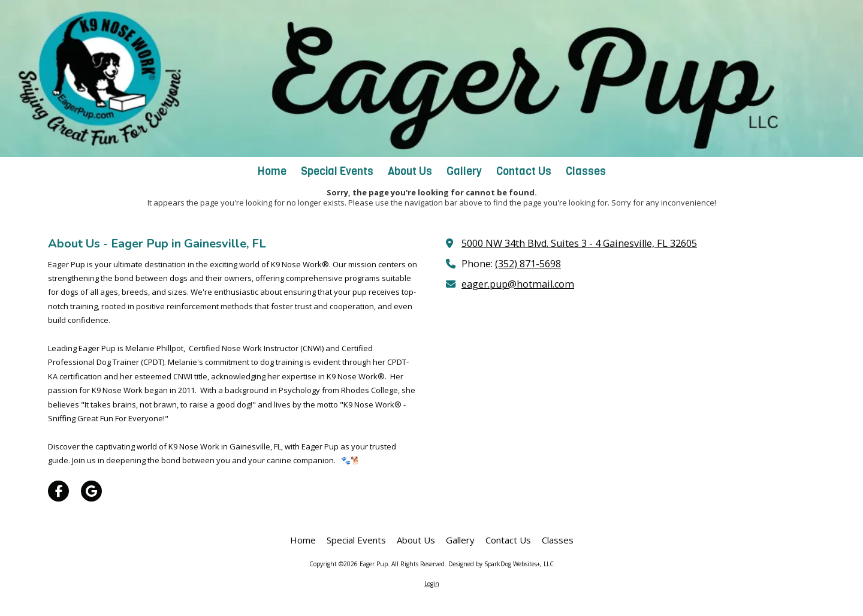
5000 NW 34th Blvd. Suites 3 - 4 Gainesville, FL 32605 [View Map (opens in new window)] (579, 243)
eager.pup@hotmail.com (518, 284)
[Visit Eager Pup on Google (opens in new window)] (91, 491)
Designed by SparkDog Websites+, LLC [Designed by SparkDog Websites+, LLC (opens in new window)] (501, 564)
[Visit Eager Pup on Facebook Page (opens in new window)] (58, 491)
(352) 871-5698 (528, 264)
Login (432, 584)
